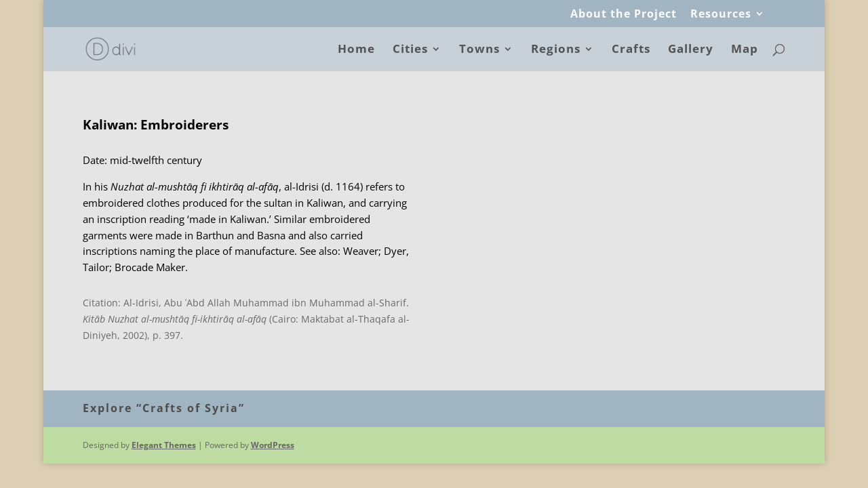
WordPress (273, 445)
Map (745, 50)
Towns (479, 50)
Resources (721, 15)
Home (356, 50)
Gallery (691, 50)
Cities (410, 50)
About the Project (624, 15)
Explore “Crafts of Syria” (164, 408)
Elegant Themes (164, 445)
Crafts (631, 50)
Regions (556, 50)
